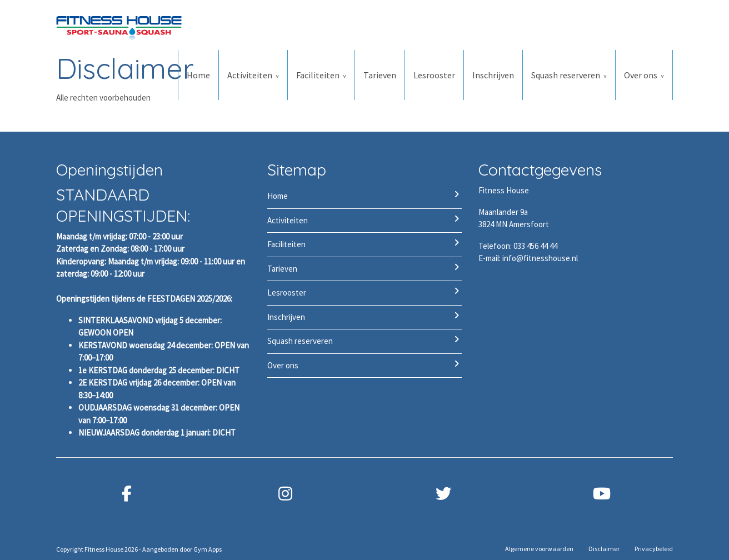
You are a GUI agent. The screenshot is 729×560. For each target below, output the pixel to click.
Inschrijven (493, 75)
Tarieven (380, 75)
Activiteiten (250, 75)
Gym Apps (208, 549)
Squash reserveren (566, 75)
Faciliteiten (318, 75)
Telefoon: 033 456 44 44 (518, 246)
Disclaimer (604, 549)
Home (198, 75)
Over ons (641, 75)
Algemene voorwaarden (539, 549)
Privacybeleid (654, 549)
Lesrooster (434, 75)
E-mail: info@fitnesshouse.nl (528, 258)
